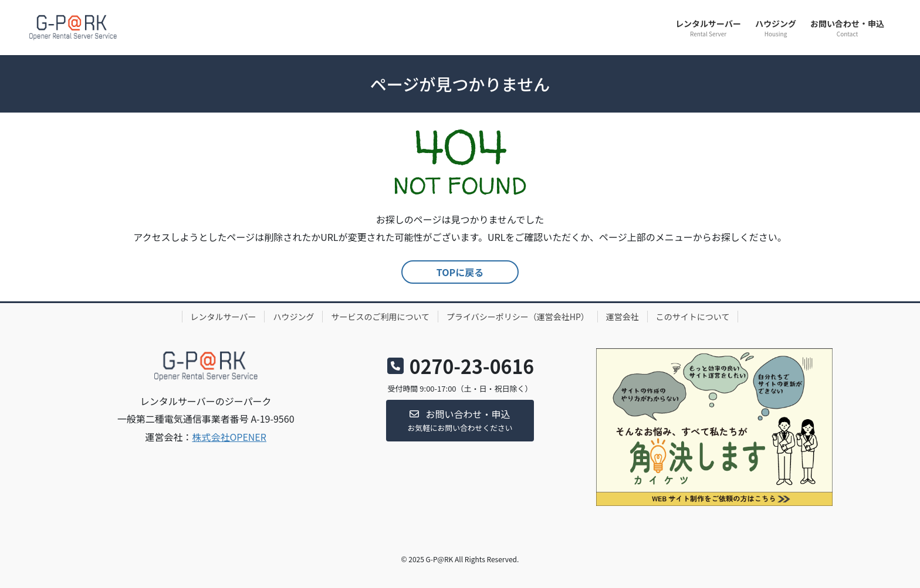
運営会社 (623, 317)
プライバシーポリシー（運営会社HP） (518, 317)
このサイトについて (693, 317)
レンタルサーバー (224, 317)
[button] (460, 421)
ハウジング (293, 317)
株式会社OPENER (229, 437)
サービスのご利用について (380, 317)
